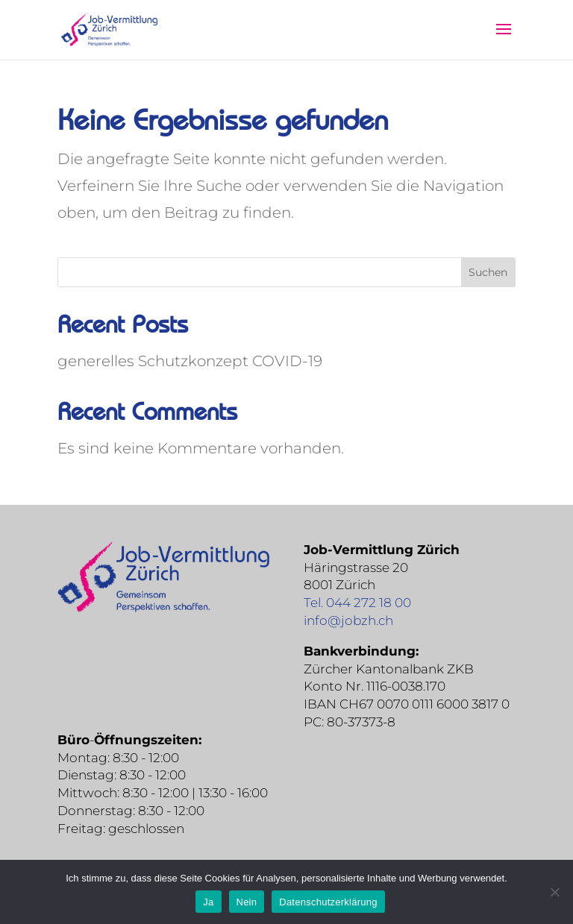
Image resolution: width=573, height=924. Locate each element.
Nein (247, 902)
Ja (208, 902)
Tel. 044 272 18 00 (357, 603)
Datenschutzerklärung (328, 902)
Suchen (488, 272)
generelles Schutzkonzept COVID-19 (190, 361)
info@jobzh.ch (348, 620)
